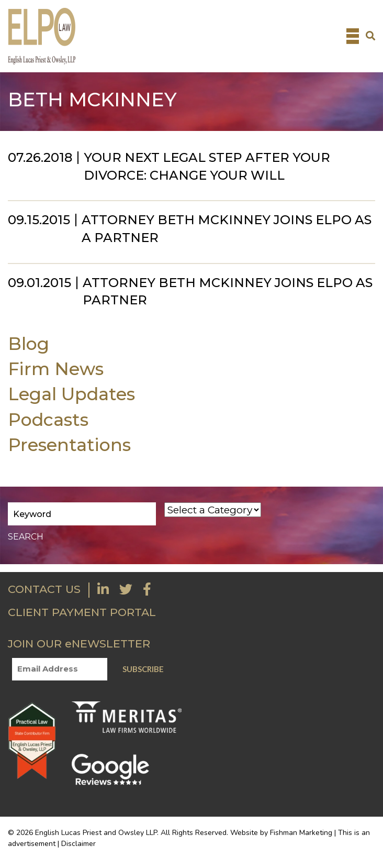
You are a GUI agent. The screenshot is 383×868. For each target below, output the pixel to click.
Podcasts (48, 419)
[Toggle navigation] (353, 36)
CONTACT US (44, 589)
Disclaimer (78, 844)
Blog (29, 343)
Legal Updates (71, 394)
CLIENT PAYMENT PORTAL (82, 612)
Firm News (56, 369)
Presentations (69, 444)
